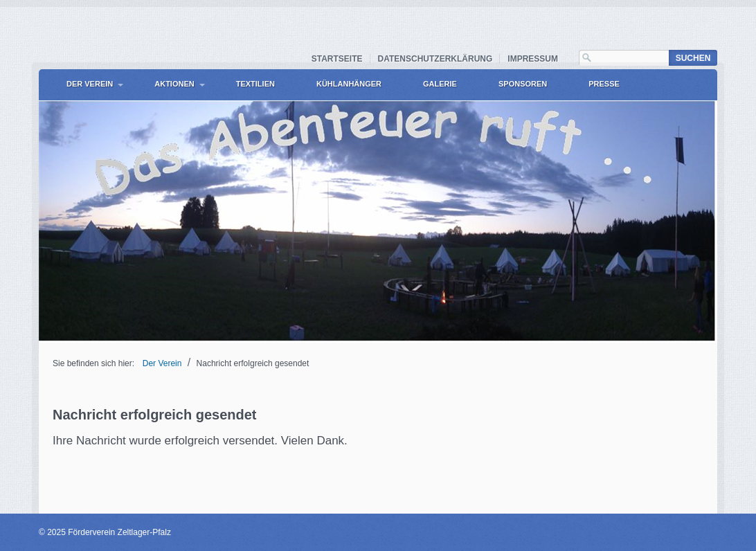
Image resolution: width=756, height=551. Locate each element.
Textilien (255, 84)
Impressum (533, 59)
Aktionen (174, 84)
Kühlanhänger (349, 84)
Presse (604, 84)
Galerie (440, 84)
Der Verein (90, 84)
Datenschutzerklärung (435, 59)
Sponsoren (523, 84)
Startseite (337, 59)
